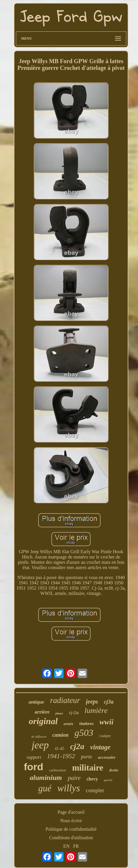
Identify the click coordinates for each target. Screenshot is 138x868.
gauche (108, 780)
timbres (86, 724)
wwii (106, 722)
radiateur (65, 700)
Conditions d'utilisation (71, 838)
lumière (96, 710)
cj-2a (74, 713)
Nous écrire (71, 821)
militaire (88, 768)
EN (66, 846)
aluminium (46, 778)
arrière (42, 712)
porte (87, 757)
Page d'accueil (71, 812)
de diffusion (39, 736)
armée (68, 724)
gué (45, 788)
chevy (92, 779)
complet (95, 790)
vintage (100, 747)
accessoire (107, 757)
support (34, 757)
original (43, 721)
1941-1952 (61, 756)
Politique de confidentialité (71, 829)
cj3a (109, 702)
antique (36, 702)
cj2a (77, 746)
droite (114, 770)
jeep (40, 745)
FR (76, 846)
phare (59, 713)
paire (74, 778)
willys (69, 788)
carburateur (58, 770)
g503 (84, 733)
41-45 (60, 749)
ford (34, 767)
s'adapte (105, 736)
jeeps (92, 702)
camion (60, 735)
